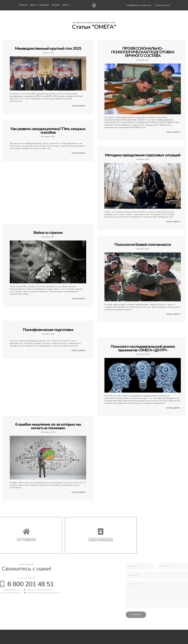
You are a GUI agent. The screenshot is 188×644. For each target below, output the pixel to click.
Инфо (33, 5)
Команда (44, 5)
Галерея (56, 5)
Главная (23, 5)
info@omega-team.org (139, 5)
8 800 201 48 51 (162, 5)
